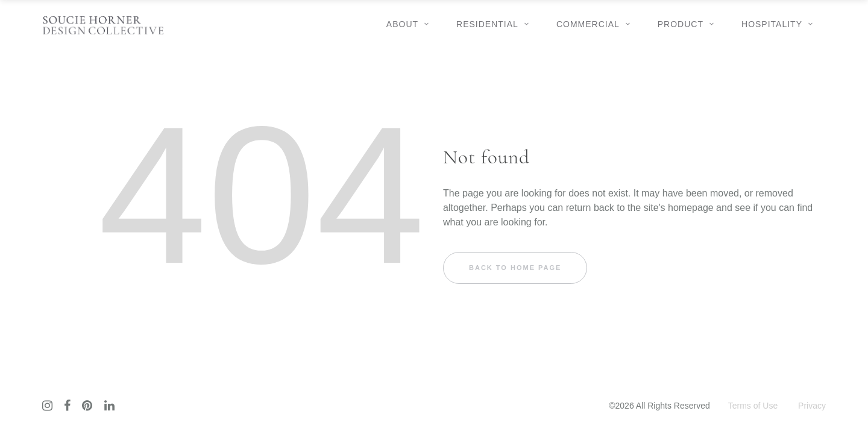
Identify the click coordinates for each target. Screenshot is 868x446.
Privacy (812, 406)
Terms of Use (753, 406)
